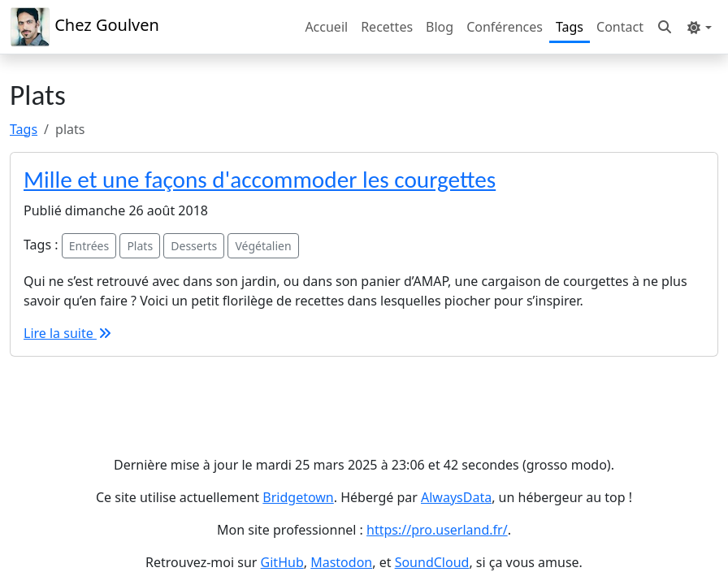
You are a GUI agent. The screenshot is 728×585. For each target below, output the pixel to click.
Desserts (194, 246)
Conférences (505, 27)
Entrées (89, 246)
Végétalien (263, 246)
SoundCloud (432, 562)
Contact (620, 27)
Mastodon (341, 562)
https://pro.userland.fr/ (437, 530)
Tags (570, 27)
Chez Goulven (84, 27)
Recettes (387, 27)
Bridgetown (298, 497)
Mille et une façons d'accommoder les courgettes (260, 180)
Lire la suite (68, 333)
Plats (140, 246)
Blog (440, 27)
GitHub (282, 562)
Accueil (326, 27)
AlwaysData (456, 497)
